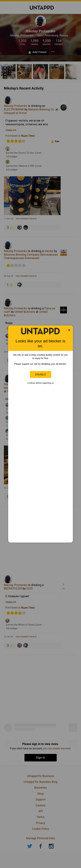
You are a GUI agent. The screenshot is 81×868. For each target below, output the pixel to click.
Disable (41, 374)
